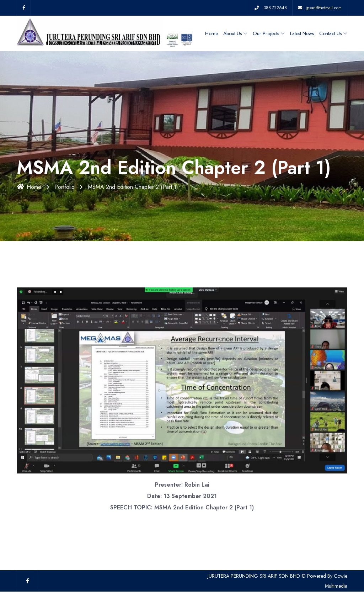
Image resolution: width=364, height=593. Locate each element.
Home (212, 33)
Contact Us (330, 33)
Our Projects (266, 33)
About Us (232, 33)
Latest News (302, 33)
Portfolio (65, 187)
